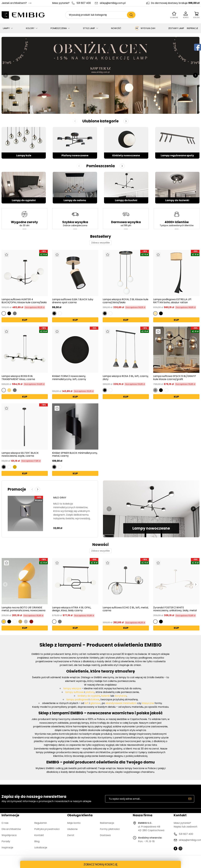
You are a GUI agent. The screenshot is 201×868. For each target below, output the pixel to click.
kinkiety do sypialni (89, 696)
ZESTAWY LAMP (176, 28)
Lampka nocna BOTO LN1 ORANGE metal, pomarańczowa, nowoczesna (23, 609)
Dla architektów (11, 829)
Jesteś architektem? (14, 3)
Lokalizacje (41, 848)
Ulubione (72, 829)
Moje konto (74, 823)
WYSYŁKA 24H (145, 28)
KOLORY (30, 28)
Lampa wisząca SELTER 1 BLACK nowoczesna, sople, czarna (20, 454)
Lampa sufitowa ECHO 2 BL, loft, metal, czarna (126, 609)
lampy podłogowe (77, 699)
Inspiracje (7, 848)
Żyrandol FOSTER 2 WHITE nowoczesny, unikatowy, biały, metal (175, 609)
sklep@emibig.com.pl (113, 3)
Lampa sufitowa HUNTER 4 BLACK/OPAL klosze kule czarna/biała (24, 301)
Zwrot (71, 835)
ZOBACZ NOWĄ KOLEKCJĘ (100, 864)
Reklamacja (107, 823)
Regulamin (41, 823)
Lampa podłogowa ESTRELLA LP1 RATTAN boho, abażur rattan (172, 301)
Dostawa (105, 835)
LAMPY (6, 28)
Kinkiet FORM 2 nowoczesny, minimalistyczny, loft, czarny (69, 378)
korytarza (120, 696)
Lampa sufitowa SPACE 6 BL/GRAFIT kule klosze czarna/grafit (175, 378)
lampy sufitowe (75, 692)
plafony (90, 692)
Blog (37, 841)
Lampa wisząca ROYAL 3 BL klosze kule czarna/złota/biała (125, 301)
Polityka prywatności (47, 829)
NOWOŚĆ (116, 28)
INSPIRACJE (192, 28)
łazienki (105, 696)
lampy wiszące (72, 688)
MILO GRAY (60, 498)
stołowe (95, 699)
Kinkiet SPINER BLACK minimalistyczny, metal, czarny (75, 454)
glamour (96, 703)
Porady (6, 841)
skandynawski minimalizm (121, 703)
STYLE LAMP (89, 28)
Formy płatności (110, 829)
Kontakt (39, 835)
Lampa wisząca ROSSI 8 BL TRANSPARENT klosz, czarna (18, 378)
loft (87, 703)
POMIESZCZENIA (59, 28)
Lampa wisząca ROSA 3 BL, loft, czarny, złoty (126, 378)
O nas (5, 823)
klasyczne (148, 703)
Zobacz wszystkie (100, 243)
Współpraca (9, 835)
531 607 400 (84, 3)
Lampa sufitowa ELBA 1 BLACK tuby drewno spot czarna (73, 301)
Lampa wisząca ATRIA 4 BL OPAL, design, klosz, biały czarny (72, 609)
